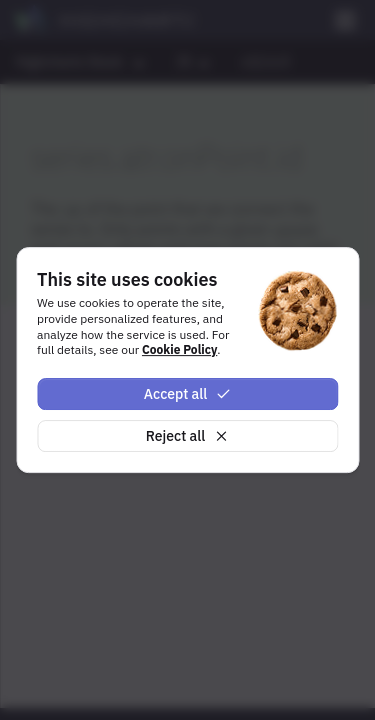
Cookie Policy (179, 349)
